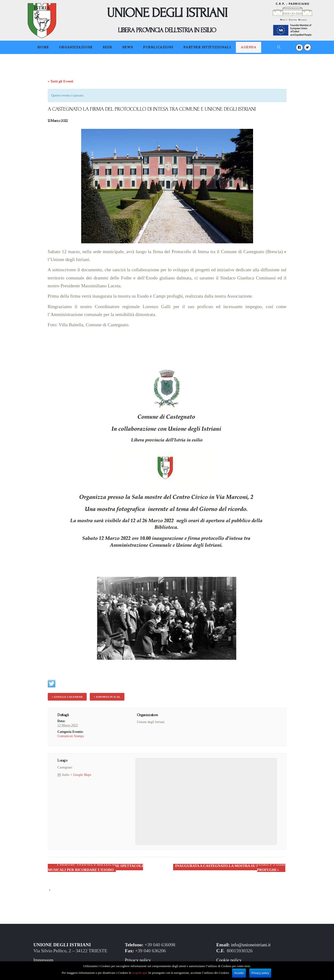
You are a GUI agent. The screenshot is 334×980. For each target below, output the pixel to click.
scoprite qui (140, 973)
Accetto (239, 973)
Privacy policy (138, 959)
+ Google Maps (81, 774)
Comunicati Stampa (71, 735)
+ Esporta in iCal (105, 697)
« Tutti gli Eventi (61, 81)
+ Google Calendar (67, 697)
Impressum (44, 959)
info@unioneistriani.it (252, 944)
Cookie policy (229, 959)
